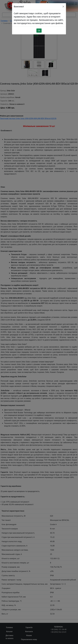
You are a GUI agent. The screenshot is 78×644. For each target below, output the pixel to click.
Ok (39, 28)
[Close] (63, 4)
